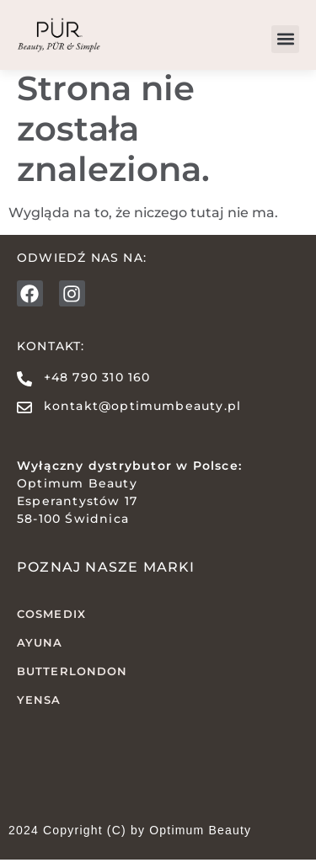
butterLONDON (72, 679)
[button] (285, 39)
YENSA (39, 707)
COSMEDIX (51, 622)
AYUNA (40, 651)
